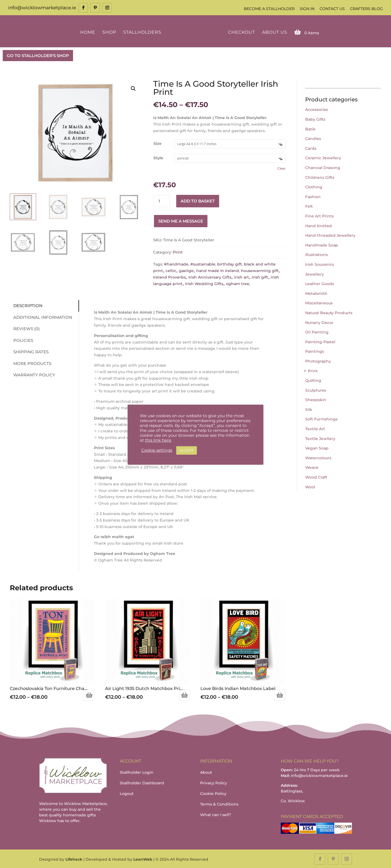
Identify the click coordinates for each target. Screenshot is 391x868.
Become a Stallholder (269, 9)
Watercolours (318, 457)
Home (89, 32)
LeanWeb (143, 859)
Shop (110, 32)
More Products (30, 363)
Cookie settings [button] (157, 450)
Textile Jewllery (320, 438)
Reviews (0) (24, 328)
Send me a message (181, 221)
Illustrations (316, 254)
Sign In (307, 9)
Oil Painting (317, 332)
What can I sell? (216, 814)
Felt (309, 206)
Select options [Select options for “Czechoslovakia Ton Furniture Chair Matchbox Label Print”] (89, 695)
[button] (133, 88)
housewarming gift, (260, 270)
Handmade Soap (322, 245)
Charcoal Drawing (323, 167)
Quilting (313, 380)
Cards (311, 148)
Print (178, 252)
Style (158, 158)
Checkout (240, 32)
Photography (318, 361)
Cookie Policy (213, 793)
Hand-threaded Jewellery (330, 235)
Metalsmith (316, 293)
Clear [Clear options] (281, 168)
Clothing (314, 187)
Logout (127, 793)
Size (157, 143)
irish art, (242, 277)
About (206, 772)
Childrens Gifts (320, 177)
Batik (310, 129)
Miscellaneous (319, 303)
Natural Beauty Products (329, 312)
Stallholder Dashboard (142, 783)
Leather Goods (320, 283)
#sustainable (203, 264)
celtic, (171, 270)
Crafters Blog (366, 9)
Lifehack (74, 859)
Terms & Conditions (219, 804)
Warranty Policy (32, 375)
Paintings (315, 351)
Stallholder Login (137, 772)
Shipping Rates (29, 352)
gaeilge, (187, 270)
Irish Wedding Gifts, (205, 283)
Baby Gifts (315, 119)
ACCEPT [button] (187, 450)
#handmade (176, 264)
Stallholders (143, 32)
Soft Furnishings (321, 419)
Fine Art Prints (319, 216)
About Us (274, 32)
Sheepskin (316, 399)
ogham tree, (238, 283)
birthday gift (230, 264)
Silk (309, 409)
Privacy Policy (214, 783)
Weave (312, 467)
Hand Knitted (319, 225)
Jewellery (315, 274)
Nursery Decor (319, 322)
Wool (310, 486)
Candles (313, 138)
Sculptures (316, 390)
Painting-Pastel (320, 341)
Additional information (41, 317)
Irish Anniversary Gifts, (210, 277)
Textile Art (315, 428)
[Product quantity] (161, 201)
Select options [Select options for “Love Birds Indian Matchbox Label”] (280, 695)
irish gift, (260, 277)
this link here (158, 440)
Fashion (313, 196)
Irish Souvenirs (320, 264)
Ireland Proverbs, (170, 277)
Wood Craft (316, 477)
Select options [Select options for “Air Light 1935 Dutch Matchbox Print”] (184, 695)
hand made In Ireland (218, 270)
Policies (21, 340)
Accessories (317, 109)
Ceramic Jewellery (323, 158)
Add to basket (198, 200)
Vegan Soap (317, 448)
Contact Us (332, 9)
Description (26, 305)
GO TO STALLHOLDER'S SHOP (38, 55)
